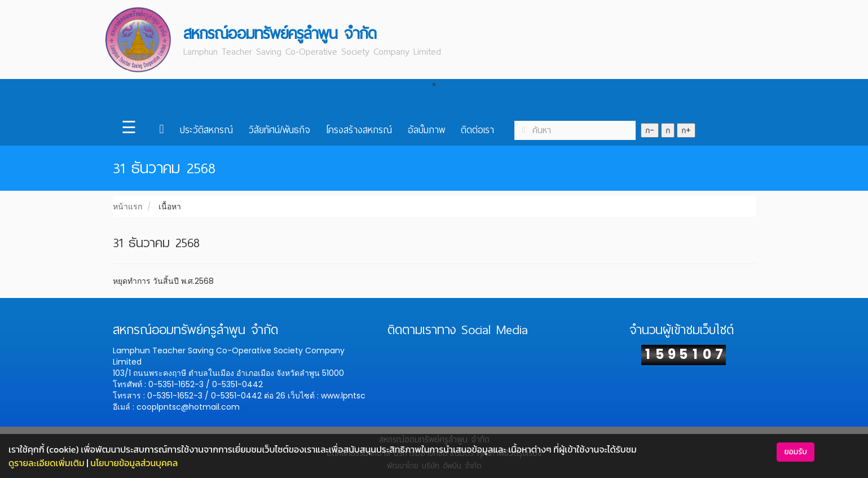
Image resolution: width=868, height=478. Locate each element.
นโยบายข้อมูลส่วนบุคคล (134, 463)
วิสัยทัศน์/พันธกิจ (279, 130)
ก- (650, 130)
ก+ (686, 130)
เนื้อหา (170, 207)
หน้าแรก (127, 207)
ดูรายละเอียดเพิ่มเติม (47, 463)
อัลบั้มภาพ (426, 130)
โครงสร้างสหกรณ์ (359, 130)
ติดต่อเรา (477, 130)
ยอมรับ (796, 452)
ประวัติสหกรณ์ (206, 130)
